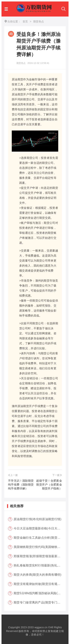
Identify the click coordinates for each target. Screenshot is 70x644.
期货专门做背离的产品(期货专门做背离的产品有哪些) (40, 602)
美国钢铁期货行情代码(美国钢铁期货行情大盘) (40, 547)
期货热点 (21, 63)
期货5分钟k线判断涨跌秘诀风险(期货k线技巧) (40, 593)
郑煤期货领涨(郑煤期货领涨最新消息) (39, 556)
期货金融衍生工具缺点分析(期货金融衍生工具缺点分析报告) (40, 538)
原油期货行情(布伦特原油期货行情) (38, 519)
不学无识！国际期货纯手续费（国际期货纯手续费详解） (21, 485)
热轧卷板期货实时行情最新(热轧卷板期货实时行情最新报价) (40, 565)
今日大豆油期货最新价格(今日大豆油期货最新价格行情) (40, 528)
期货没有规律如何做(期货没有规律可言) (40, 584)
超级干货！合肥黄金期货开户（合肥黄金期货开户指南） (49, 485)
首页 (25, 21)
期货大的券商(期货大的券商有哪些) (38, 575)
